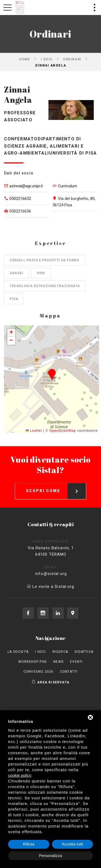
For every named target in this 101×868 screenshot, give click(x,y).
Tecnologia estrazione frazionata (45, 286)
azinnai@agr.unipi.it (26, 186)
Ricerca (60, 652)
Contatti (69, 672)
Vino (41, 273)
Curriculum (67, 186)
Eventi (76, 662)
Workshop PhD (33, 662)
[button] (52, 374)
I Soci (47, 59)
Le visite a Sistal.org (53, 587)
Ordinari (72, 59)
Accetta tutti (72, 844)
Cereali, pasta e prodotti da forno (45, 260)
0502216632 (20, 199)
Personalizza (51, 856)
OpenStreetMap (63, 431)
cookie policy (20, 775)
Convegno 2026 (39, 672)
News (58, 662)
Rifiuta (29, 844)
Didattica (84, 652)
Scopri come (56, 486)
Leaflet (34, 431)
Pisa (14, 299)
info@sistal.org (57, 574)
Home (25, 59)
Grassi (16, 273)
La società (18, 652)
